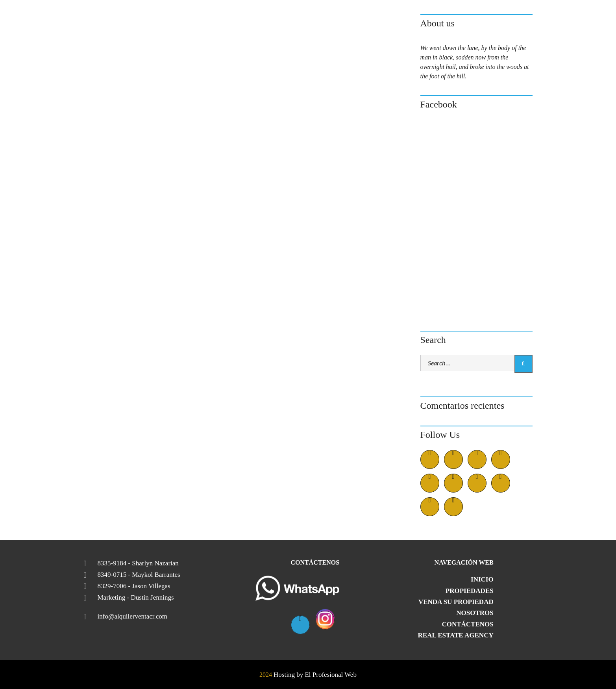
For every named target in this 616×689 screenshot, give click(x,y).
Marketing (136, 598)
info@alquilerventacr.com (133, 617)
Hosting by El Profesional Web (315, 675)
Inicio (482, 579)
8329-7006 (134, 586)
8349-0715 (139, 575)
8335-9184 (138, 563)
